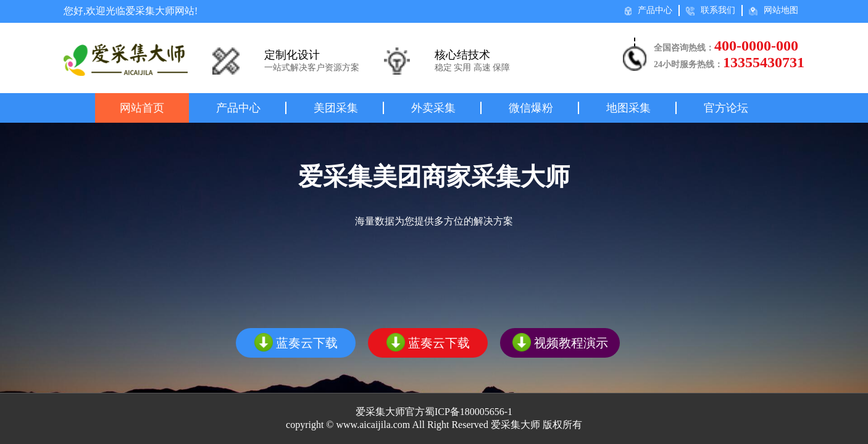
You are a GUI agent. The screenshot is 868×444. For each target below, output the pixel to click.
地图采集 (628, 108)
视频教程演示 (560, 342)
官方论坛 (726, 108)
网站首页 (142, 108)
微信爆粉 (531, 108)
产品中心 (649, 10)
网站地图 (774, 10)
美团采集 (336, 108)
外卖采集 (433, 108)
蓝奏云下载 (296, 342)
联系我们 (711, 10)
